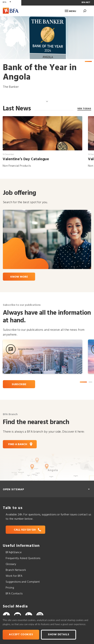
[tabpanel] (47, 53)
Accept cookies (21, 635)
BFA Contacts (14, 594)
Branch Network (16, 570)
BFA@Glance (14, 552)
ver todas (84, 109)
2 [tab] (90, 382)
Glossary (11, 564)
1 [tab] (88, 61)
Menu (70, 11)
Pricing (10, 588)
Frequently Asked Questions (23, 558)
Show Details (59, 635)
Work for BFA (14, 576)
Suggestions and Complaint (23, 582)
